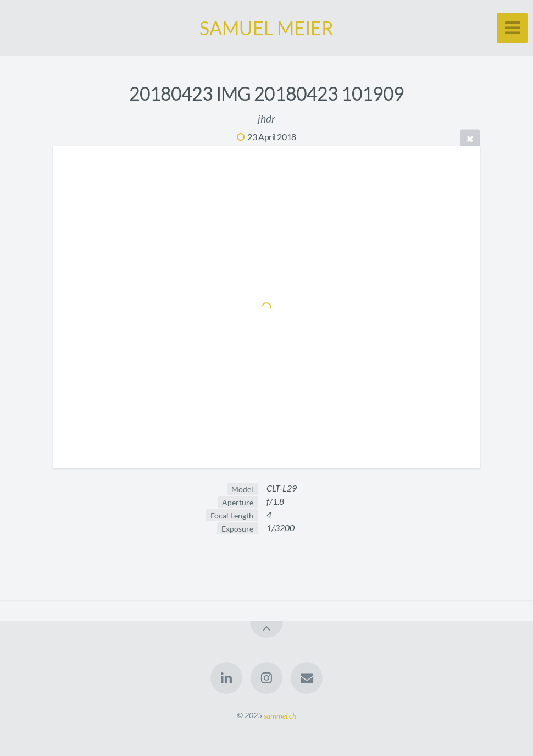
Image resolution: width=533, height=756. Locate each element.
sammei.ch (280, 715)
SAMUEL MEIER (266, 28)
